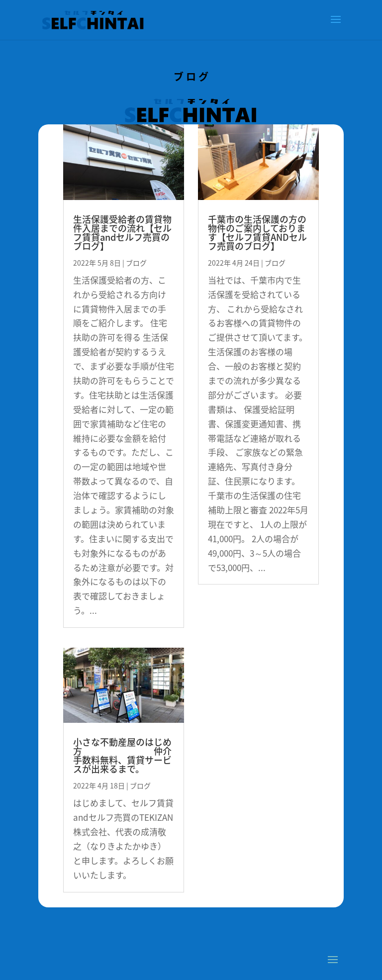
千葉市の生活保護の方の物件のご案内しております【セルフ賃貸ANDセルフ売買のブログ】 (257, 233)
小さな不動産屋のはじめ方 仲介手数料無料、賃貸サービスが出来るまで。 (122, 755)
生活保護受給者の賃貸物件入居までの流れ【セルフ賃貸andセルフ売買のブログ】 (122, 233)
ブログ (136, 263)
